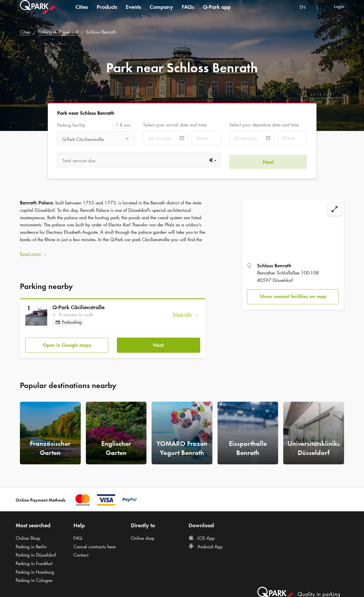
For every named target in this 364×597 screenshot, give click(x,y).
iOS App (202, 535)
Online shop (143, 535)
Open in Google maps (67, 342)
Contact (81, 552)
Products (107, 13)
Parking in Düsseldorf (58, 32)
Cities (82, 13)
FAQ (78, 535)
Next (158, 342)
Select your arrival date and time (175, 125)
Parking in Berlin (31, 543)
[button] (113, 253)
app (217, 13)
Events (133, 13)
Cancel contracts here (94, 543)
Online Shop (28, 535)
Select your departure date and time (264, 125)
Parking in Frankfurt (34, 560)
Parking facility (71, 125)
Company (161, 13)
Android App (206, 543)
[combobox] (306, 14)
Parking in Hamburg (35, 569)
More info (182, 313)
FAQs (188, 13)
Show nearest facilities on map (293, 296)
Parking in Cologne (34, 577)
